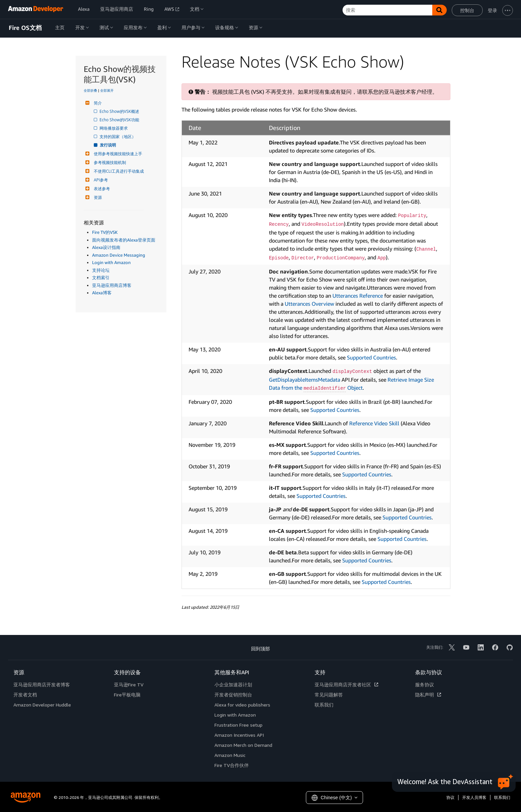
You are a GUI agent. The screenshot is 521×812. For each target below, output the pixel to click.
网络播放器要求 (114, 128)
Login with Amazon (111, 262)
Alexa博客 (102, 293)
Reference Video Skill (374, 423)
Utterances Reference (358, 296)
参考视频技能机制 (109, 162)
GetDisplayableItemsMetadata (305, 380)
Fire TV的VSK (105, 232)
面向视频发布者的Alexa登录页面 (124, 240)
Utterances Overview (309, 304)
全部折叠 (90, 90)
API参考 (100, 180)
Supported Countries (371, 357)
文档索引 (101, 277)
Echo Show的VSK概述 (120, 111)
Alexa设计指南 (106, 247)
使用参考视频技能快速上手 (117, 154)
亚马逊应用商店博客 (112, 285)
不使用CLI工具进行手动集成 (118, 171)
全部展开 (107, 90)
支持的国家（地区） (118, 137)
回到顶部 (260, 649)
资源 (97, 197)
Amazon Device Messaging (119, 255)
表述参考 (101, 189)
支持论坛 (101, 270)
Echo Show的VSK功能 (120, 120)
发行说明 (108, 145)
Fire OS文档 (25, 28)
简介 (97, 103)
